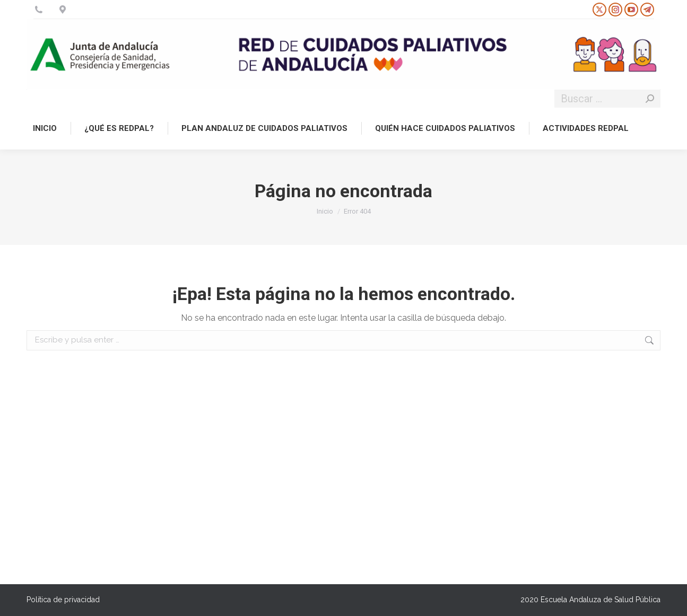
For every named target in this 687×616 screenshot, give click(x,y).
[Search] (607, 99)
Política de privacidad (63, 600)
